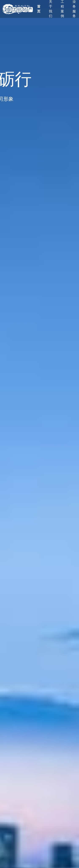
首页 (39, 9)
